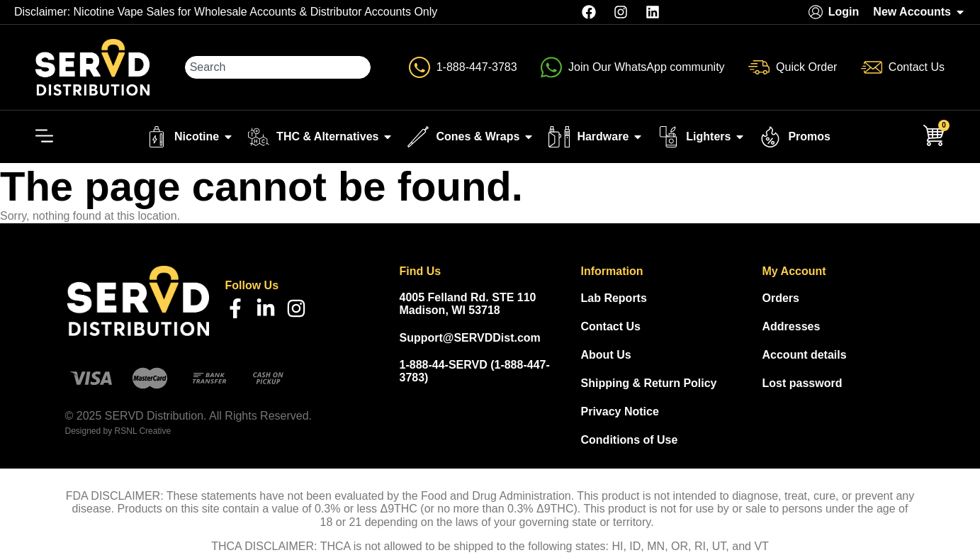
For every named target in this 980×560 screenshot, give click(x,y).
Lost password (802, 383)
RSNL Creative (143, 431)
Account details (805, 355)
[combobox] (278, 67)
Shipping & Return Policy (649, 383)
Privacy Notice (620, 411)
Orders (781, 298)
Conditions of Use (630, 440)
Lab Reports (614, 298)
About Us (606, 355)
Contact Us (611, 326)
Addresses (792, 326)
